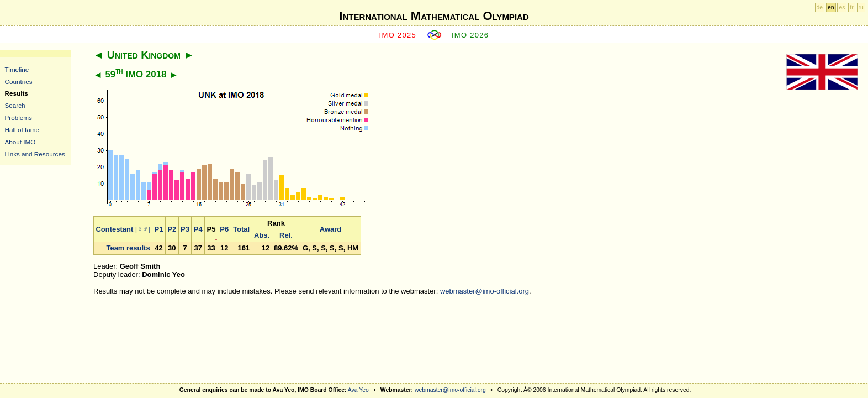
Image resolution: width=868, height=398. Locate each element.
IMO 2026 (470, 35)
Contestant (114, 229)
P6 (224, 229)
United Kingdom (144, 55)
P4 (198, 229)
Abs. (262, 235)
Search (15, 105)
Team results (128, 248)
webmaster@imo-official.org (485, 291)
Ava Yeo (358, 390)
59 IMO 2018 (136, 74)
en (831, 7)
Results (17, 93)
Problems (18, 117)
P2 (172, 229)
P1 (159, 229)
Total (241, 229)
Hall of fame (22, 130)
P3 (185, 229)
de (820, 7)
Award (331, 229)
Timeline (17, 69)
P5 (211, 229)
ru (861, 7)
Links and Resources (35, 154)
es (842, 7)
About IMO (20, 142)
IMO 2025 (398, 35)
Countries (19, 82)
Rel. (286, 235)
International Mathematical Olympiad (434, 16)
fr (851, 7)
